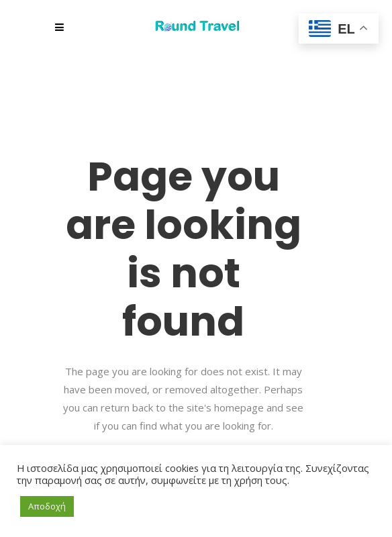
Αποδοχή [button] (47, 506)
